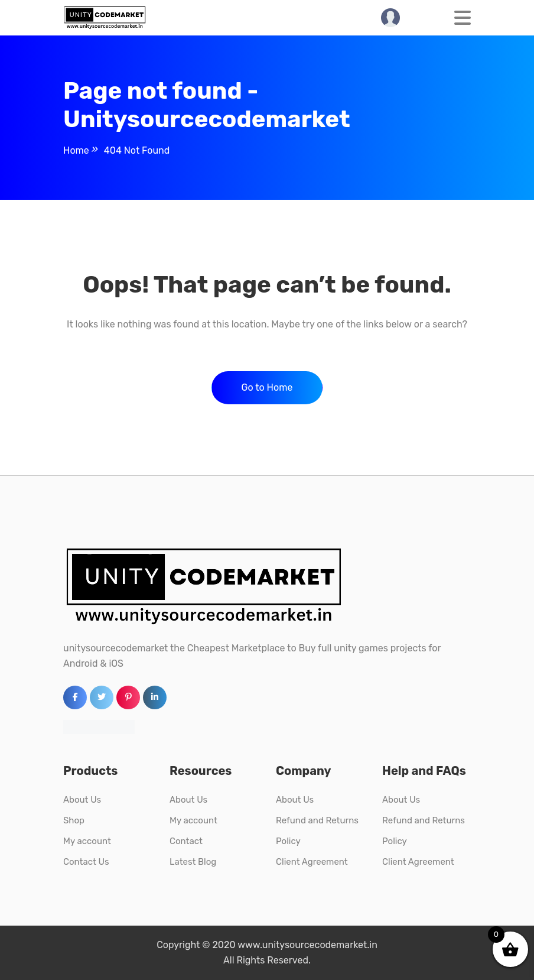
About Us (82, 800)
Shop (74, 820)
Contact (186, 841)
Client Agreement (312, 862)
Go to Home (267, 387)
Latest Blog (193, 862)
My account (87, 841)
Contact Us (86, 862)
